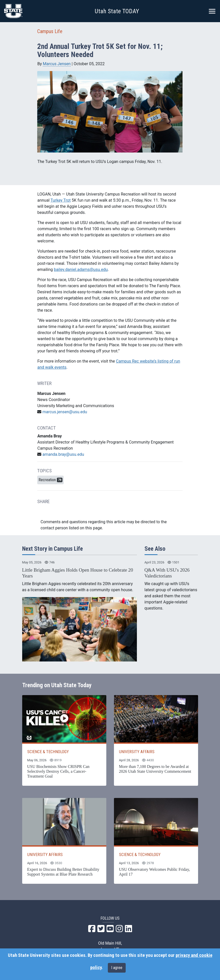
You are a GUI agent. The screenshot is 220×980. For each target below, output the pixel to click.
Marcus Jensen (57, 64)
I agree (117, 968)
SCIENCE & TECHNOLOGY (48, 752)
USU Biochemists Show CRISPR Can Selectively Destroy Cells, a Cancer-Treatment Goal (58, 771)
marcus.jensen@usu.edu (65, 412)
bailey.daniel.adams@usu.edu (81, 270)
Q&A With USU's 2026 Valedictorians (167, 573)
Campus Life (50, 31)
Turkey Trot (61, 200)
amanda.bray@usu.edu (63, 454)
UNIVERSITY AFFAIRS (137, 752)
